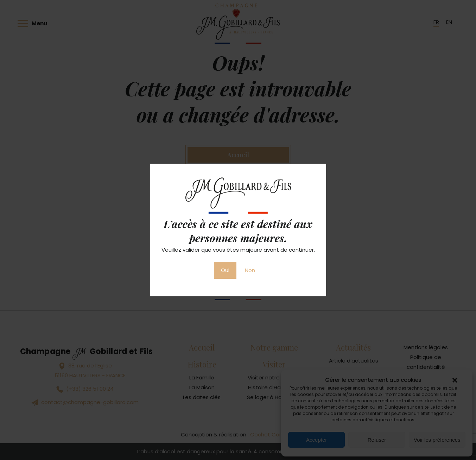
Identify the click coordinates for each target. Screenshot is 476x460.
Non (250, 270)
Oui (225, 270)
